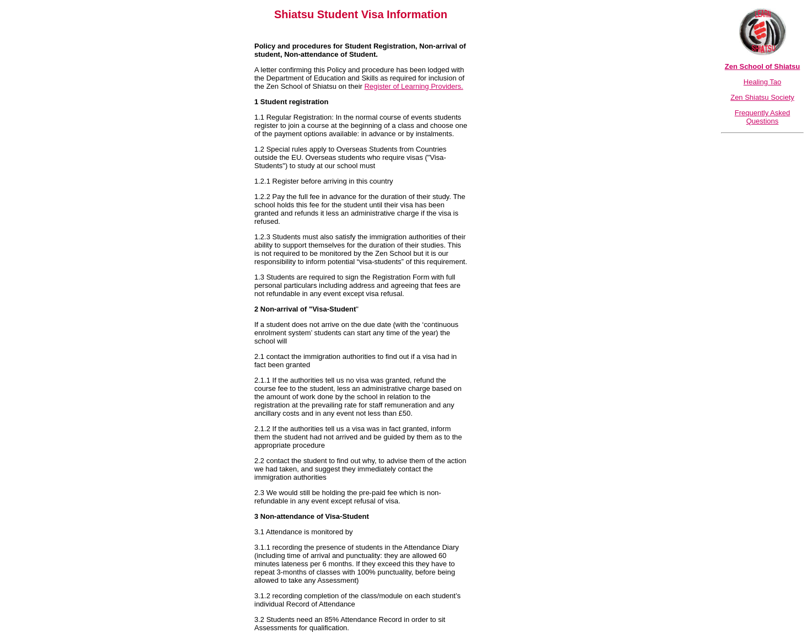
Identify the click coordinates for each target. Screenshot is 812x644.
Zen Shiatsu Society (762, 97)
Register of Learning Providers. (413, 86)
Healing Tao (762, 82)
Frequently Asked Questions (762, 117)
